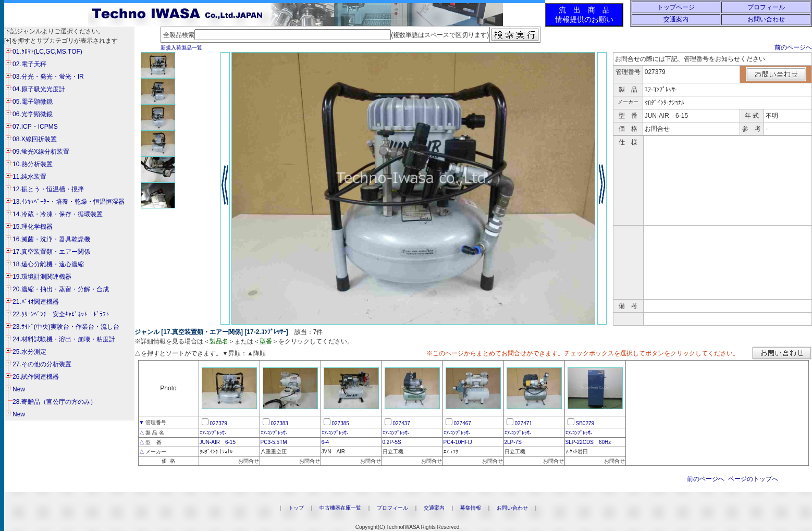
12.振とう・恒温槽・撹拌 (48, 189)
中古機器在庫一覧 (340, 508)
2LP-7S (513, 442)
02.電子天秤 (29, 64)
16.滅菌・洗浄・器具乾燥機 (51, 239)
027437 (402, 423)
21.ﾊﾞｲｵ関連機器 (36, 302)
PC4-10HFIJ (458, 442)
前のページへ (793, 47)
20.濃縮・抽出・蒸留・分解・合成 (61, 289)
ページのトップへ (753, 479)
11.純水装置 (29, 177)
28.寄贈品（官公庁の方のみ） (54, 402)
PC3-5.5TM (274, 442)
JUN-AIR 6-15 (218, 442)
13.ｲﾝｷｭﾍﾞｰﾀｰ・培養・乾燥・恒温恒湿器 (69, 202)
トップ (296, 508)
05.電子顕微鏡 (33, 102)
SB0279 (585, 423)
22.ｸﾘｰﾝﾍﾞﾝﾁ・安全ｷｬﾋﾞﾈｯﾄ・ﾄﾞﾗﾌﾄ (61, 314)
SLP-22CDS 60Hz (588, 442)
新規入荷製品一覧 (181, 48)
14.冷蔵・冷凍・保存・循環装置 (58, 214)
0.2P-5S (392, 442)
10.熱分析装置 (33, 164)
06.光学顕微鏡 (33, 114)
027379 (219, 423)
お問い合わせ (766, 19)
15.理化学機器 (33, 227)
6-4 (325, 442)
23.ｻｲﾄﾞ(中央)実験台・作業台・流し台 (66, 327)
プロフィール (766, 7)
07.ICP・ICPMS (35, 127)
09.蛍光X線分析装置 (41, 152)
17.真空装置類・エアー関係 (51, 252)
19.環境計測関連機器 (42, 277)
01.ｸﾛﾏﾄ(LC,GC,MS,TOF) (47, 52)
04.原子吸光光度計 (39, 89)
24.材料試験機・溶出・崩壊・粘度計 (64, 339)
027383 (280, 423)
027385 (341, 423)
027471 (524, 423)
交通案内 (676, 19)
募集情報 (471, 508)
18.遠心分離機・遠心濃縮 (48, 264)
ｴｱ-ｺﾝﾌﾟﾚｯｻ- (213, 433)
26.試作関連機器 (36, 377)
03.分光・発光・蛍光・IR (48, 77)
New (19, 389)
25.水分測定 (29, 352)
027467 (463, 423)
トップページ (676, 7)
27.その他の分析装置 (42, 364)
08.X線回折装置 (35, 139)
